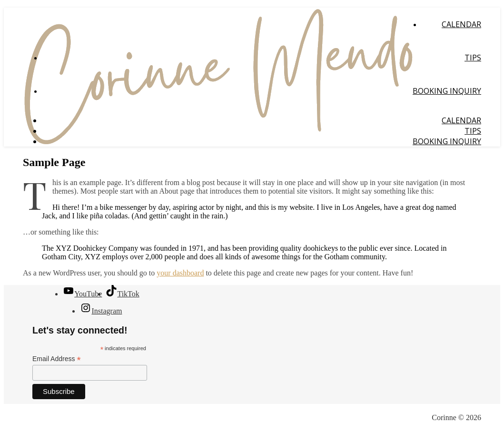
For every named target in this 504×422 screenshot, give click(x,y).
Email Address (57, 359)
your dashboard (180, 273)
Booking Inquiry (447, 91)
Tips (473, 58)
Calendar (461, 24)
